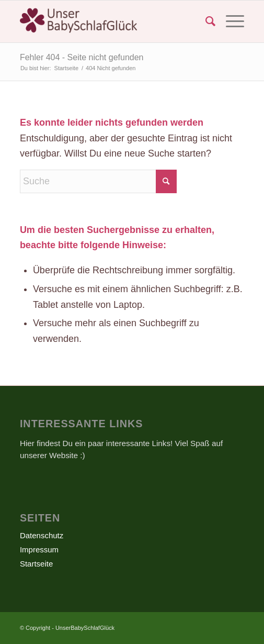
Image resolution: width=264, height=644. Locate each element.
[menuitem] (205, 21)
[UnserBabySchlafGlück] (110, 21)
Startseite (36, 564)
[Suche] (205, 21)
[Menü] (230, 21)
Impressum (39, 549)
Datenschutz (42, 535)
